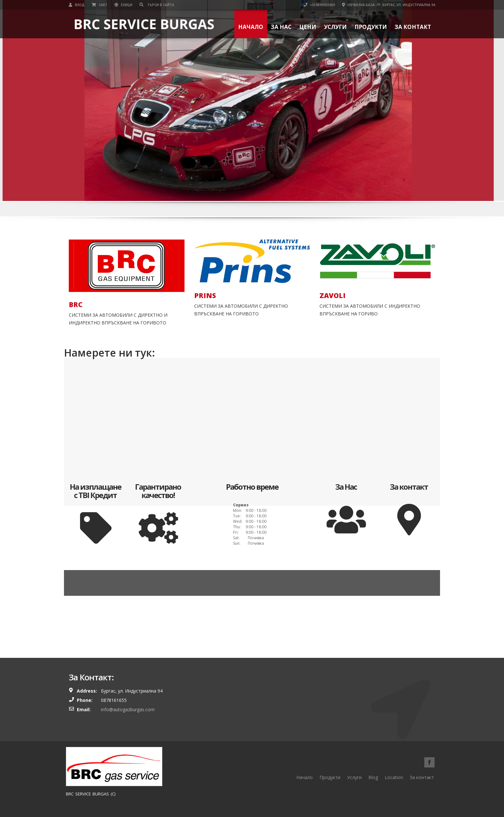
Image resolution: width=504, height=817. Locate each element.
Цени (308, 27)
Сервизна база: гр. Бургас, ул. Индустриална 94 (389, 5)
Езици (123, 5)
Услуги (335, 27)
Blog (373, 777)
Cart (99, 5)
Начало (251, 27)
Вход (77, 5)
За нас (281, 27)
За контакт (413, 27)
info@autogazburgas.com (128, 709)
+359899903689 (319, 5)
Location (394, 777)
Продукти (371, 27)
